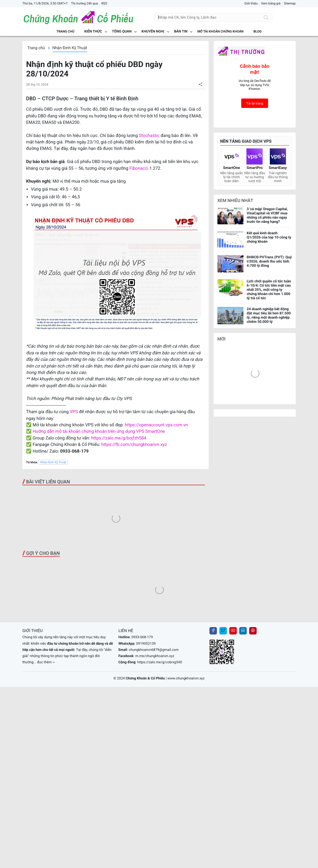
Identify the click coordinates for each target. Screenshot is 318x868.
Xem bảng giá (271, 4)
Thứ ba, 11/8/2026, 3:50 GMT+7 (45, 4)
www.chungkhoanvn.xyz (186, 790)
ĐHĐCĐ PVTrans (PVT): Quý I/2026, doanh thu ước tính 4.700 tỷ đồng (269, 261)
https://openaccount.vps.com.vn (156, 425)
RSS (104, 4)
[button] (200, 84)
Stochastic (149, 136)
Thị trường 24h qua (84, 4)
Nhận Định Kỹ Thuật (70, 48)
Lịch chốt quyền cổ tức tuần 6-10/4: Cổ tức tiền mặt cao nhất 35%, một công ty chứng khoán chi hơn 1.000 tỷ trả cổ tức (269, 290)
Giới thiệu (251, 4)
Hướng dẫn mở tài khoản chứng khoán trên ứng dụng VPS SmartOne (99, 432)
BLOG (258, 32)
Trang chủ (65, 32)
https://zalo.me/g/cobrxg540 (159, 774)
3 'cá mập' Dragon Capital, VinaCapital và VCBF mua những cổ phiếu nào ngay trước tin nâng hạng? (267, 215)
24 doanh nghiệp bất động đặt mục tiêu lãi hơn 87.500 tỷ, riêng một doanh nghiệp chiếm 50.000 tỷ (269, 315)
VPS (74, 412)
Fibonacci (139, 168)
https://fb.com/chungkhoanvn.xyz (134, 445)
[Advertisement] (116, 530)
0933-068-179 (142, 749)
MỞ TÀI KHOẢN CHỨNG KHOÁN (220, 32)
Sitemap (290, 4)
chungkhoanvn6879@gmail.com (154, 762)
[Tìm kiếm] (266, 17)
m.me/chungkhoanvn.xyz (155, 768)
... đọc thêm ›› (44, 774)
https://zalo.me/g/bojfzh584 (119, 438)
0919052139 (146, 755)
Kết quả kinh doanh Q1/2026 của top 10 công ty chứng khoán (269, 237)
